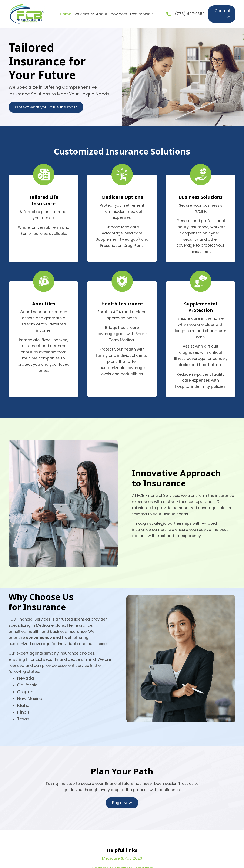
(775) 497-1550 (190, 14)
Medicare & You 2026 (122, 858)
